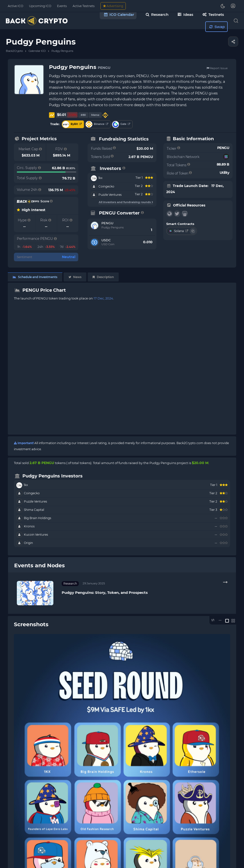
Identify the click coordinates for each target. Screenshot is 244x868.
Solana (179, 231)
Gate (121, 124)
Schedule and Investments (35, 277)
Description (103, 277)
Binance (97, 124)
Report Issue (217, 68)
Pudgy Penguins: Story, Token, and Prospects (105, 593)
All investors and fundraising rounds (126, 202)
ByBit (72, 124)
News (75, 277)
